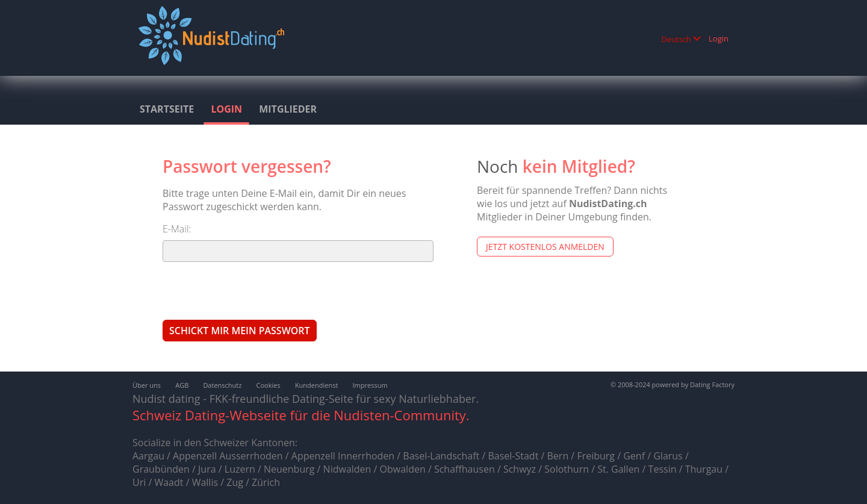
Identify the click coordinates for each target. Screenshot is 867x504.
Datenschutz (222, 385)
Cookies (269, 385)
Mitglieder (288, 109)
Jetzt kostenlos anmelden (545, 247)
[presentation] (254, 290)
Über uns (147, 385)
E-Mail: (177, 229)
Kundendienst (316, 385)
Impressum (370, 385)
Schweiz (157, 415)
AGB (182, 385)
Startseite (167, 109)
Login (719, 39)
